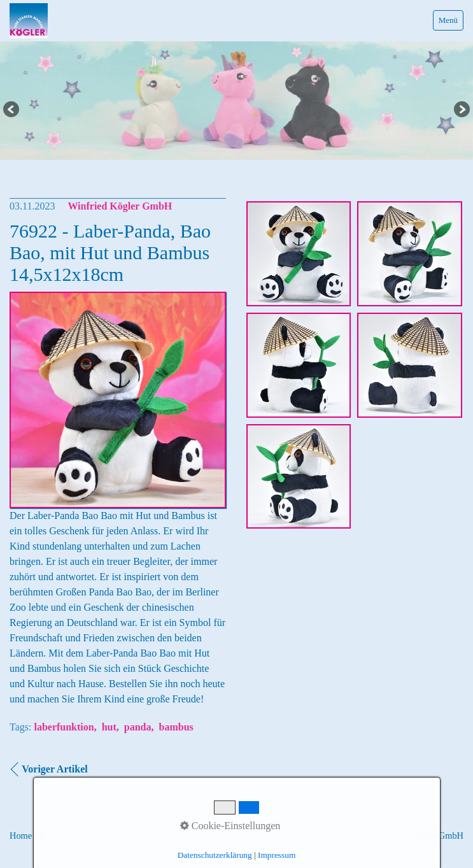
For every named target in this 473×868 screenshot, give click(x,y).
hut (109, 727)
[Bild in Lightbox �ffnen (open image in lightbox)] (299, 254)
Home (21, 836)
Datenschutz (151, 836)
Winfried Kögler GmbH (120, 206)
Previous (12, 110)
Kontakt (55, 836)
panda (138, 727)
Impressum (99, 836)
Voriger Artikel (55, 769)
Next (461, 110)
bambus (176, 727)
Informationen (208, 836)
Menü (448, 20)
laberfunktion (64, 727)
